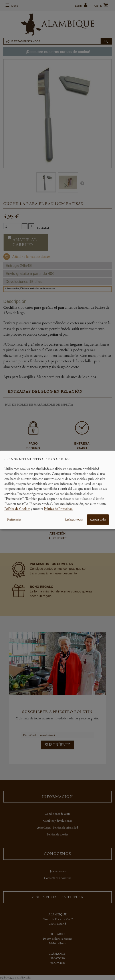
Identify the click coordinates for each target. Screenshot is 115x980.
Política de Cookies (17, 509)
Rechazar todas (74, 520)
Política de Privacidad (58, 509)
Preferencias (14, 520)
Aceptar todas (98, 520)
